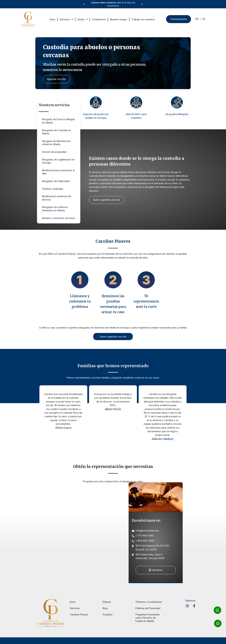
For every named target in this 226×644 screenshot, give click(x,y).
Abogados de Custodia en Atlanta (56, 132)
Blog (105, 608)
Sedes (82, 19)
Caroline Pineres (79, 614)
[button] (84, 4)
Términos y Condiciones (149, 602)
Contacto (108, 614)
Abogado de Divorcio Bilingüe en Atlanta (58, 121)
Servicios (66, 19)
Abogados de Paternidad (56, 181)
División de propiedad (54, 152)
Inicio (52, 19)
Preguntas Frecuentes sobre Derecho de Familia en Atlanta (148, 618)
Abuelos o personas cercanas (58, 218)
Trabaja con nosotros (143, 19)
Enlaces (107, 602)
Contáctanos (99, 19)
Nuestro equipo (118, 19)
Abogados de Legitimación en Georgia (58, 161)
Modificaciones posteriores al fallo (58, 172)
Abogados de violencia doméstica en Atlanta (55, 209)
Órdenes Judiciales (53, 189)
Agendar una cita (57, 79)
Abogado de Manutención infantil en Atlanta (56, 143)
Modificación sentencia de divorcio (57, 198)
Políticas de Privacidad (148, 608)
